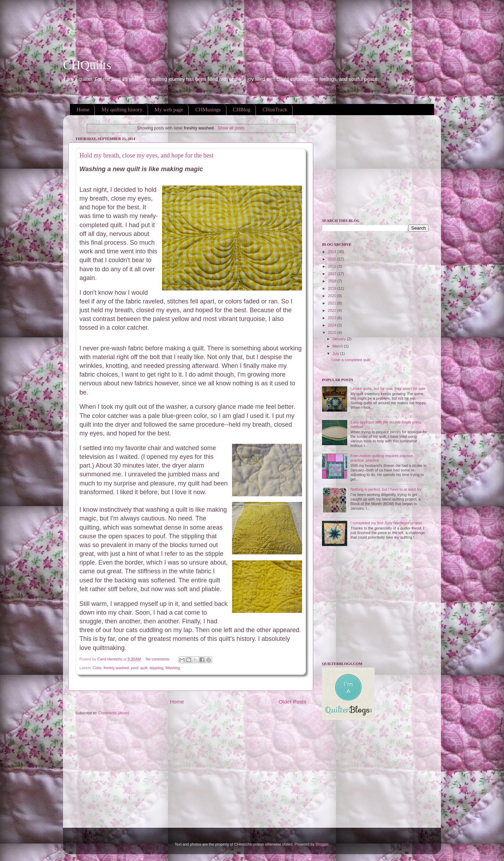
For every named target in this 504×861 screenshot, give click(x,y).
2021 (333, 303)
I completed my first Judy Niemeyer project (386, 523)
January (340, 339)
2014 (333, 252)
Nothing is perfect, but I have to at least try (386, 489)
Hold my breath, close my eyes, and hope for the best (146, 155)
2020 (333, 296)
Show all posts (231, 128)
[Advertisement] (127, 16)
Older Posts (292, 702)
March (338, 346)
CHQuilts (87, 65)
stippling (156, 668)
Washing (173, 668)
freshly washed (116, 668)
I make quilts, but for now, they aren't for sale (388, 388)
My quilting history (122, 110)
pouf (135, 668)
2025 (333, 332)
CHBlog (241, 110)
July (336, 353)
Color (97, 668)
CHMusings (208, 110)
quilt (144, 668)
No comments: (158, 659)
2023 (333, 318)
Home (83, 110)
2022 (333, 310)
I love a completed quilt (351, 360)
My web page (169, 110)
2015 (333, 259)
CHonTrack (275, 110)
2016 (333, 266)
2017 (333, 274)
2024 (333, 325)
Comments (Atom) (114, 713)
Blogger (322, 844)
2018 (333, 281)
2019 (333, 288)
